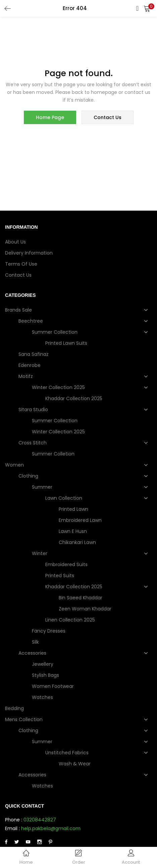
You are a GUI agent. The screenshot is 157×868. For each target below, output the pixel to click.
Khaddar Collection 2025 (74, 398)
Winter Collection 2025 (59, 387)
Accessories (33, 653)
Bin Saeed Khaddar (81, 598)
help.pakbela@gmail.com (51, 828)
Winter (40, 553)
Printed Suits (60, 576)
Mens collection (24, 719)
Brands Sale (19, 310)
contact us (108, 117)
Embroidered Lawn (80, 520)
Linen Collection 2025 (70, 620)
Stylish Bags (45, 675)
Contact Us (18, 275)
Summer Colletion (53, 454)
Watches (42, 697)
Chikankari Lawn (77, 542)
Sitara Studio (34, 410)
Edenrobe (30, 365)
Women (15, 465)
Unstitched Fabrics (68, 753)
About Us (15, 242)
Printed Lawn (73, 509)
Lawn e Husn (73, 531)
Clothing (29, 476)
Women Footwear (53, 686)
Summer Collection (55, 332)
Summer (43, 487)
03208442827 (40, 820)
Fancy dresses (49, 631)
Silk (35, 642)
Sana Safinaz (34, 354)
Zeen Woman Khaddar (85, 609)
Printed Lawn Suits (66, 343)
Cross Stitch (33, 443)
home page (50, 117)
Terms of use (21, 264)
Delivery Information (29, 253)
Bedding (14, 708)
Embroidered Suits (66, 564)
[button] (147, 8)
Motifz (26, 376)
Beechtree (31, 321)
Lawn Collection (64, 498)
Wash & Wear (75, 764)
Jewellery (43, 664)
